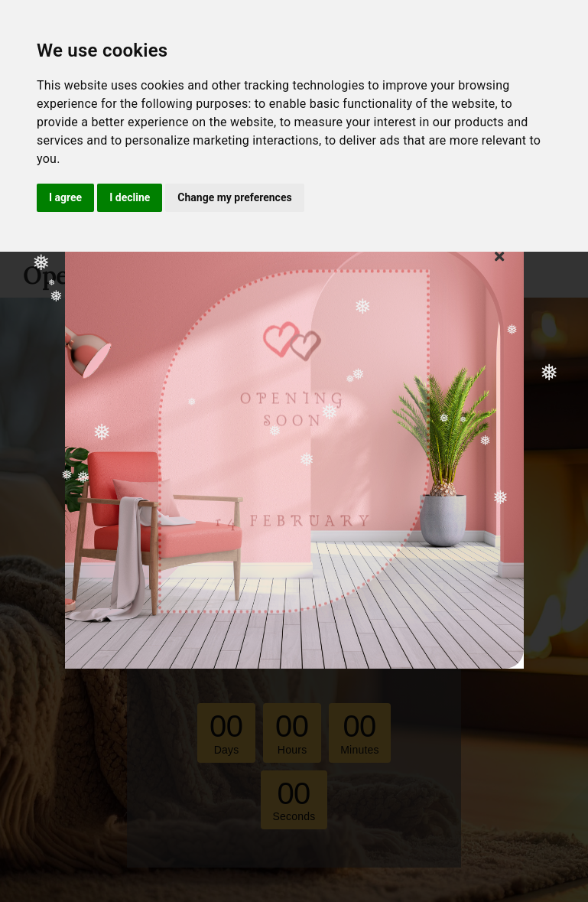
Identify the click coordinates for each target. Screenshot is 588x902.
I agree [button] (65, 197)
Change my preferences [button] (234, 197)
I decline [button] (130, 197)
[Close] (499, 256)
